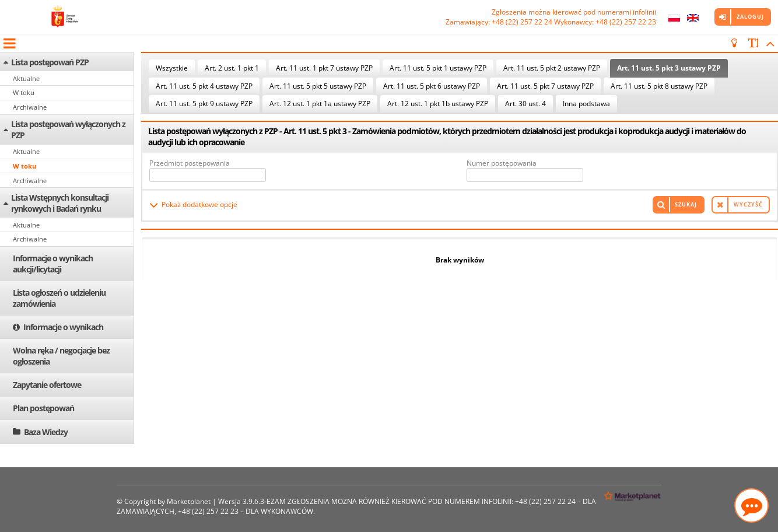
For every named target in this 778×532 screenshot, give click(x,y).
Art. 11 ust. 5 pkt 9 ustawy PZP (204, 104)
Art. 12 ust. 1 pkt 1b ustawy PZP (438, 104)
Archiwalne (30, 107)
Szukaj (686, 204)
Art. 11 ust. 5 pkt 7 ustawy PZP (545, 86)
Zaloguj (750, 17)
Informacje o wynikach (63, 327)
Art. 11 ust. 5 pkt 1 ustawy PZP (438, 68)
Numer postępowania (502, 163)
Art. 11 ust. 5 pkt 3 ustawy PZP (669, 68)
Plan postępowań (43, 408)
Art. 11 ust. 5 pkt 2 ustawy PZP (552, 68)
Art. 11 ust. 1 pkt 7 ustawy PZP (324, 68)
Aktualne (26, 78)
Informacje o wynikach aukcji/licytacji (53, 264)
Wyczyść (748, 204)
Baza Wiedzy (46, 432)
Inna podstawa (586, 104)
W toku (24, 92)
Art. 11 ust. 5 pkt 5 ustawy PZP (318, 86)
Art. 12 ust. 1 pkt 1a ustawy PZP (320, 104)
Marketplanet (189, 501)
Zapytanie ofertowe (47, 385)
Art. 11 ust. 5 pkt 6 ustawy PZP (432, 86)
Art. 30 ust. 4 (525, 104)
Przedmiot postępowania (190, 163)
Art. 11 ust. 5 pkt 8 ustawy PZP (659, 86)
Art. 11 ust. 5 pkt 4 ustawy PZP (204, 86)
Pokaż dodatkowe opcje (199, 204)
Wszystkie (172, 68)
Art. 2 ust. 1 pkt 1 (232, 68)
